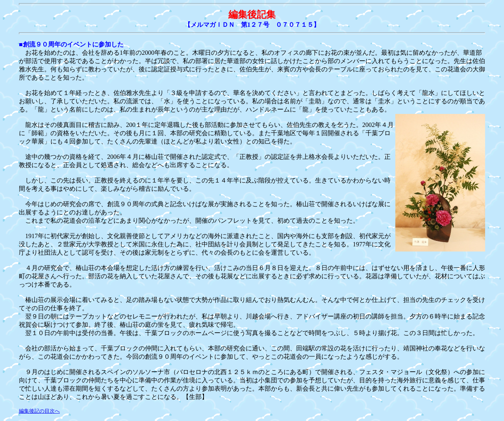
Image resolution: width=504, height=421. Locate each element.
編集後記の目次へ (39, 411)
